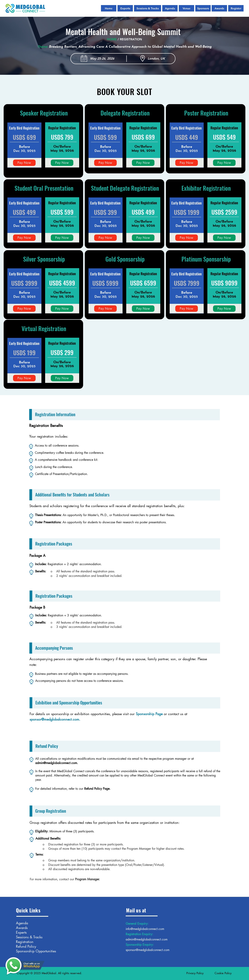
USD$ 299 (62, 352)
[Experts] (125, 8)
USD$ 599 (105, 137)
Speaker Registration (44, 113)
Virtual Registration (44, 328)
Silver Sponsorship (44, 259)
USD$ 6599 (143, 283)
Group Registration (51, 811)
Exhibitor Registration (206, 188)
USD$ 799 (62, 137)
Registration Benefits (46, 426)
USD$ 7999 (187, 283)
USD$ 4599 (62, 283)
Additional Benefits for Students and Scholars (72, 494)
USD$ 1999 (187, 212)
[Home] (109, 8)
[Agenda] (170, 8)
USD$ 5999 (105, 283)
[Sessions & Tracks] (148, 8)
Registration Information (55, 414)
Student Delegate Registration (125, 188)
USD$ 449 (187, 137)
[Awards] (219, 8)
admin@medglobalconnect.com (56, 763)
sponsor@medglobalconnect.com (54, 719)
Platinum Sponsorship (206, 259)
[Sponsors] (203, 8)
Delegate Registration (125, 113)
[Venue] (186, 8)
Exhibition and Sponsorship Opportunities (69, 702)
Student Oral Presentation (44, 188)
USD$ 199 (24, 353)
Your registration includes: (49, 436)
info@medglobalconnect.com (145, 929)
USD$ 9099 (224, 283)
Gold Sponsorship (125, 259)
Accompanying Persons (54, 648)
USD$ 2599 (224, 212)
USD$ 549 (224, 137)
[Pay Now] (24, 163)
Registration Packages (54, 544)
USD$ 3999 (24, 283)
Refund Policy (47, 746)
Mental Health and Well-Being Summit (123, 32)
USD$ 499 (24, 212)
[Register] (236, 8)
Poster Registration (206, 113)
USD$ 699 (24, 137)
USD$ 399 (105, 212)
